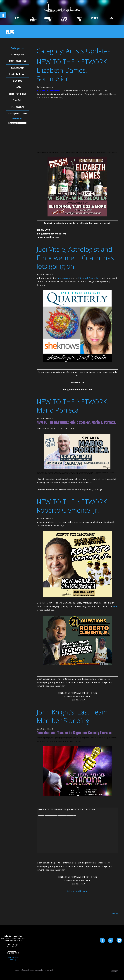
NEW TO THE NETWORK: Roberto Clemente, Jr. (72, 506)
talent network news (17, 94)
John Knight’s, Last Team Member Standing (72, 716)
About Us (80, 19)
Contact (95, 18)
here (115, 606)
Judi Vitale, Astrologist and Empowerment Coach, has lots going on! (75, 258)
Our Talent (33, 19)
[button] (3, 15)
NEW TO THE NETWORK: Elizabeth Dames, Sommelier (72, 70)
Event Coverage (17, 68)
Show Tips (18, 87)
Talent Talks (18, 101)
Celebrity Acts (49, 19)
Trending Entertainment (17, 114)
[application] (77, 830)
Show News (17, 81)
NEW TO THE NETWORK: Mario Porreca (72, 406)
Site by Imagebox (115, 971)
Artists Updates (18, 55)
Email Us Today (13, 957)
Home (18, 18)
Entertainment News (18, 61)
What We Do (64, 19)
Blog (111, 18)
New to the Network (17, 74)
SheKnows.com (63, 278)
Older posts (115, 913)
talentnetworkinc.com (77, 891)
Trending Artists (17, 107)
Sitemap (13, 959)
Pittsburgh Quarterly (88, 278)
